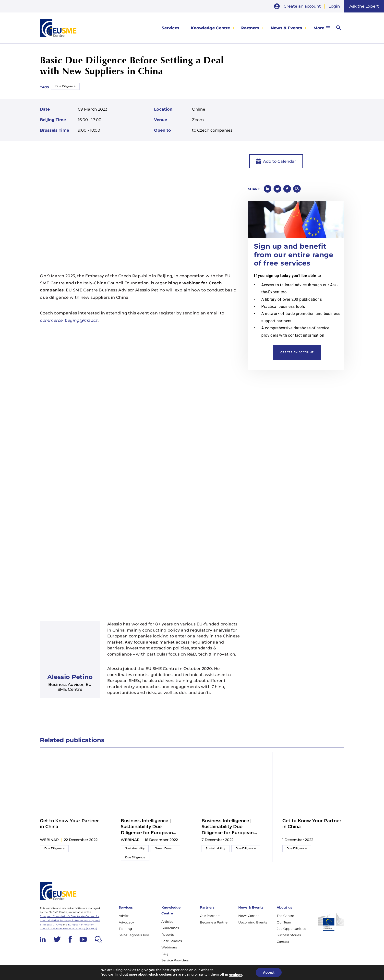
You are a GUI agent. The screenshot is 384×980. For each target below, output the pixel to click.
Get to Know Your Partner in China (69, 824)
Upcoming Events (253, 922)
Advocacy (126, 922)
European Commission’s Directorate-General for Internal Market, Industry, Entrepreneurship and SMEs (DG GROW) (70, 920)
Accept (269, 972)
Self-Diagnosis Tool (134, 935)
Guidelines (170, 928)
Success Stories (289, 935)
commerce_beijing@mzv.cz (69, 320)
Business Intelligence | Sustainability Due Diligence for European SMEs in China (147, 827)
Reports (168, 934)
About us (284, 907)
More (319, 28)
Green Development (167, 848)
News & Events (286, 28)
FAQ (165, 954)
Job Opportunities (291, 929)
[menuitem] (173, 28)
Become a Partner (214, 922)
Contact (283, 942)
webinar (49, 840)
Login (334, 6)
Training (125, 929)
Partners (250, 28)
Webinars (169, 947)
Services (170, 28)
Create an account (302, 6)
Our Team (285, 922)
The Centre (285, 916)
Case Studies (172, 941)
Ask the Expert (364, 6)
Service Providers (175, 960)
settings (236, 975)
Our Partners (210, 916)
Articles (167, 922)
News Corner (248, 916)
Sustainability (135, 848)
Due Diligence (65, 86)
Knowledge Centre (210, 28)
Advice (124, 916)
